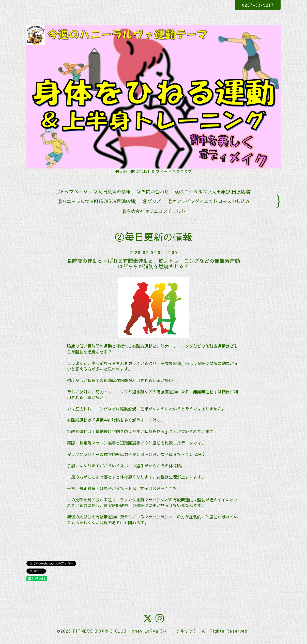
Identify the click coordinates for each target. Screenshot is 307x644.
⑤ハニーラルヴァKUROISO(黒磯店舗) (97, 201)
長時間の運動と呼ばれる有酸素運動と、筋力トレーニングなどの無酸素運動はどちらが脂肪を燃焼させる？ (153, 263)
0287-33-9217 (258, 5)
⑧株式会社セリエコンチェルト (153, 211)
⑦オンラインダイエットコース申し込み (209, 201)
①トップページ (71, 191)
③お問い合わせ (153, 191)
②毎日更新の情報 (112, 191)
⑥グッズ (152, 201)
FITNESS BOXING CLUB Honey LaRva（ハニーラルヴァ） (136, 631)
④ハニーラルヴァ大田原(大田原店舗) (213, 191)
